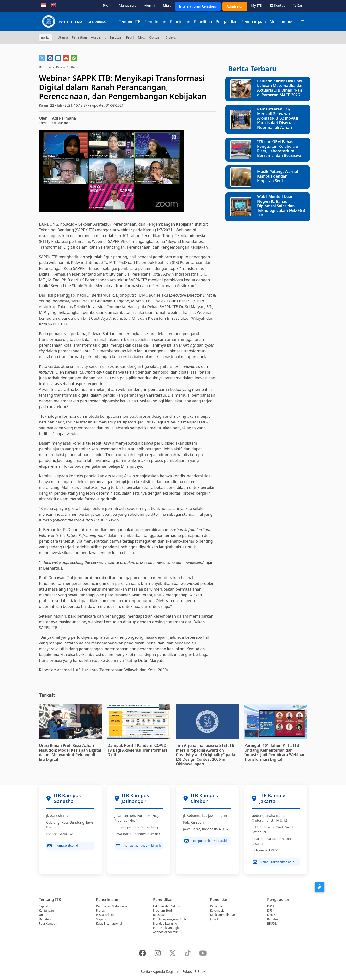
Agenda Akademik (165, 932)
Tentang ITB (130, 22)
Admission (235, 6)
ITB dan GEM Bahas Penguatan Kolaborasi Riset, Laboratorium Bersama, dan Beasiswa (279, 149)
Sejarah (44, 906)
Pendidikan (180, 22)
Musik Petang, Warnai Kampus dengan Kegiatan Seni (278, 176)
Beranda (45, 67)
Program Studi (163, 910)
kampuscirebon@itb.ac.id (205, 841)
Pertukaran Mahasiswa (111, 906)
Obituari (155, 37)
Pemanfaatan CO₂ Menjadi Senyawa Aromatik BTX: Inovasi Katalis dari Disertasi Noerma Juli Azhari (278, 118)
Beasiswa (159, 915)
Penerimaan (155, 22)
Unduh (43, 915)
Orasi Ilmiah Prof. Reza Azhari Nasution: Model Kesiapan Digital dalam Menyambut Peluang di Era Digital (70, 752)
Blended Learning (165, 923)
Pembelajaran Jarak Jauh (170, 919)
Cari (298, 5)
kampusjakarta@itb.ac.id (274, 862)
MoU (142, 37)
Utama (63, 37)
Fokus (187, 971)
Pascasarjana (105, 915)
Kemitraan (274, 919)
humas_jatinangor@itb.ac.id (139, 846)
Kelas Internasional (109, 923)
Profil (107, 5)
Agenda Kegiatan (166, 971)
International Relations (198, 6)
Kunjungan (46, 910)
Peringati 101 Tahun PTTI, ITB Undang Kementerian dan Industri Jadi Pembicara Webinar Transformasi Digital (275, 752)
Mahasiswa (127, 5)
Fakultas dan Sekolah (167, 906)
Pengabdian (227, 22)
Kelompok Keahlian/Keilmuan (223, 913)
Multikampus (281, 22)
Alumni (150, 5)
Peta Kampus (48, 923)
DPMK (271, 915)
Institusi (116, 37)
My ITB (256, 5)
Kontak (277, 5)
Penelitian (203, 22)
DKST (271, 906)
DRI (270, 910)
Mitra (167, 5)
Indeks (171, 37)
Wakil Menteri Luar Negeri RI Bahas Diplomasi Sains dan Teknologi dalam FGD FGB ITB (281, 206)
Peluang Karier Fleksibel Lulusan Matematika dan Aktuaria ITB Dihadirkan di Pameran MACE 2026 (280, 88)
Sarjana (101, 919)
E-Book (200, 971)
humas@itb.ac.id (63, 846)
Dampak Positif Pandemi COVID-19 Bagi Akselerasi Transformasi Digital (138, 750)
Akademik (98, 37)
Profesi (101, 910)
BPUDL (272, 923)
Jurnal (214, 919)
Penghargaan (253, 22)
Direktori (45, 919)
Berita (60, 67)
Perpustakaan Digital (167, 928)
